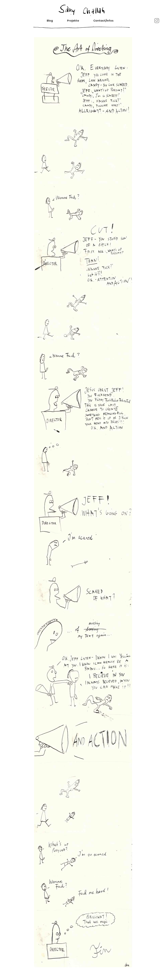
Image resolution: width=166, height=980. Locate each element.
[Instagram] (157, 21)
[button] (106, 21)
